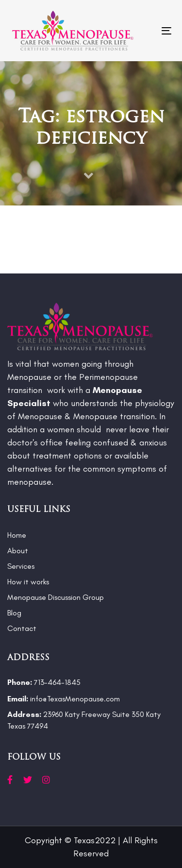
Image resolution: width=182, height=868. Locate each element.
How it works (28, 582)
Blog (14, 613)
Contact (22, 628)
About (18, 551)
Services (21, 566)
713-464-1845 (44, 682)
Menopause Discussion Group (56, 597)
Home (17, 535)
